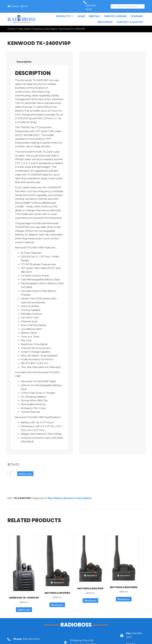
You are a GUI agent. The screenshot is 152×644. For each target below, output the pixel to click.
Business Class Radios (45, 26)
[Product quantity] (11, 471)
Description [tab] (24, 59)
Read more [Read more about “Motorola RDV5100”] (57, 602)
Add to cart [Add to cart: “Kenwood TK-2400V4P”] (24, 607)
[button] (72, 13)
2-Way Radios (24, 26)
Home (11, 26)
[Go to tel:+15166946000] (31, 636)
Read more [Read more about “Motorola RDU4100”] (90, 598)
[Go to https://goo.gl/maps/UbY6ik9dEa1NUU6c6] (88, 639)
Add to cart (25, 471)
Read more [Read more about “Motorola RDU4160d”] (124, 596)
